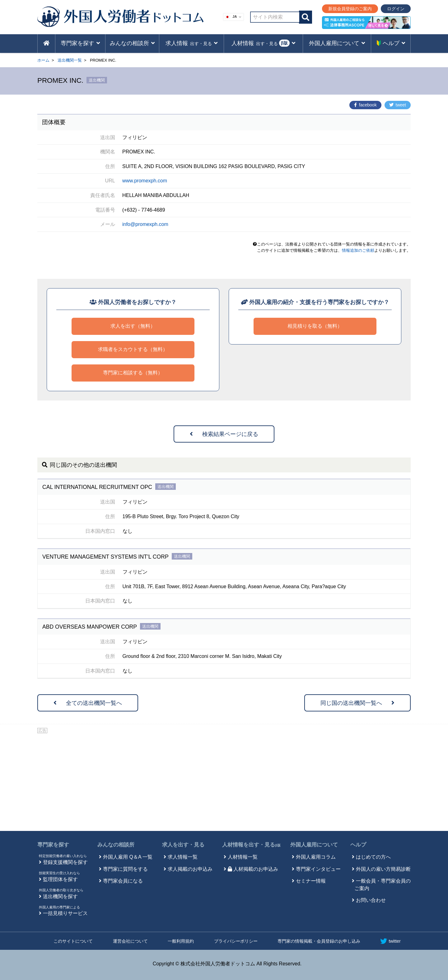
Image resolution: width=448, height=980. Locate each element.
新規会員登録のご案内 (350, 9)
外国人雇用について (314, 845)
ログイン (396, 9)
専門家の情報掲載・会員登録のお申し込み (319, 941)
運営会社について (130, 941)
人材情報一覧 (243, 857)
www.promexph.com (145, 181)
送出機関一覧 (70, 60)
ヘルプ (358, 845)
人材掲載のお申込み (253, 869)
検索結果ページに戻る (224, 434)
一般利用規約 (181, 941)
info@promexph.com (145, 224)
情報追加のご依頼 (358, 250)
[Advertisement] (224, 781)
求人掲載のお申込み (190, 869)
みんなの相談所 (116, 845)
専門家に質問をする (125, 869)
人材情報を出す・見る (251, 845)
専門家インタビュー (318, 869)
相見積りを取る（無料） (315, 326)
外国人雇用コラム (316, 857)
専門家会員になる (123, 881)
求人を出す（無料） (133, 326)
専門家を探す (53, 845)
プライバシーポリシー (236, 941)
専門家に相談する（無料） (133, 373)
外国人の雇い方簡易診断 (383, 869)
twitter (390, 941)
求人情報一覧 (183, 857)
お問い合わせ (371, 900)
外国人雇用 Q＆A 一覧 (128, 857)
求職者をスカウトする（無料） (133, 349)
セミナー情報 (311, 881)
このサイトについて (73, 941)
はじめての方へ (373, 857)
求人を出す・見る (183, 845)
